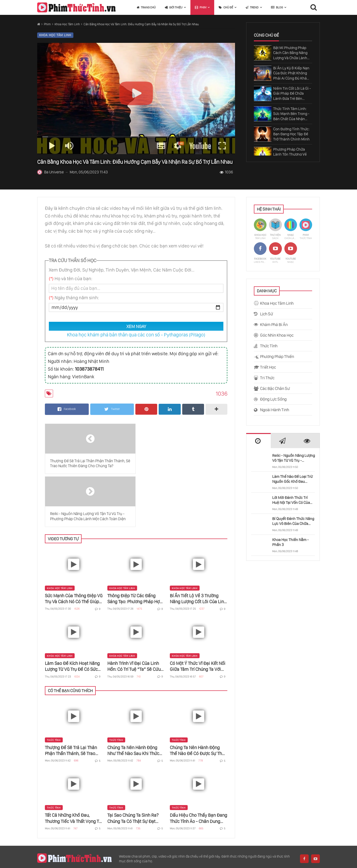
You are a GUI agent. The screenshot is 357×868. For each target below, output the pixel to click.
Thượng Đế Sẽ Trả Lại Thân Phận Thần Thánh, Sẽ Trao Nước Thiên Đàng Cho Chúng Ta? (73, 698)
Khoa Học (110, 833)
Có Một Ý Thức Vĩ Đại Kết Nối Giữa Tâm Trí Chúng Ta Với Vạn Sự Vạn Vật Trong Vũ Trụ (198, 614)
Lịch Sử (267, 314)
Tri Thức (267, 378)
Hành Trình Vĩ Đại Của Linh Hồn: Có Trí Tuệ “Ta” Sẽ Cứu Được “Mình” (134, 614)
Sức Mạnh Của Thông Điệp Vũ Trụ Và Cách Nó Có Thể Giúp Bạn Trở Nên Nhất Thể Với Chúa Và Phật (74, 546)
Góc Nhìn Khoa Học (277, 335)
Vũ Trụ (259, 833)
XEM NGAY (136, 326)
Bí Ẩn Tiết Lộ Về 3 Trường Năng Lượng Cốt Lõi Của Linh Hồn (198, 546)
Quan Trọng (311, 833)
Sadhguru (83, 833)
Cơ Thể (186, 833)
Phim (47, 24)
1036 (226, 172)
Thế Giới (135, 833)
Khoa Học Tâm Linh (67, 24)
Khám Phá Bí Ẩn (274, 325)
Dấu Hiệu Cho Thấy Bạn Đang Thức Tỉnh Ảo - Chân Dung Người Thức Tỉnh (198, 766)
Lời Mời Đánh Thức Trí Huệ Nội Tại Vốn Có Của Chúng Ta (291, 500)
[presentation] (258, 441)
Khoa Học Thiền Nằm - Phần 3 (290, 542)
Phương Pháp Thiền (277, 356)
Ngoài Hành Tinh (275, 410)
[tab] (258, 441)
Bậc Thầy (236, 833)
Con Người (161, 833)
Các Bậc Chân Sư (275, 388)
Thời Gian (283, 833)
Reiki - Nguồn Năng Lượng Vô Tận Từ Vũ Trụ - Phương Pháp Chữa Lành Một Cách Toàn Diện (294, 458)
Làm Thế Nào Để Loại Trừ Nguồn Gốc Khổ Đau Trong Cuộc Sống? (292, 479)
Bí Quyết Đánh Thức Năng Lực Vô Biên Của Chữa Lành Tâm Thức (293, 521)
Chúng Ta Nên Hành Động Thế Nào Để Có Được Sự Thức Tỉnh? (198, 698)
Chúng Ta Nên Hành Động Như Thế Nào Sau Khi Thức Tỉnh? (133, 698)
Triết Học (268, 367)
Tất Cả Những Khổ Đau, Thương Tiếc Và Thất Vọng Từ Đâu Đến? (73, 766)
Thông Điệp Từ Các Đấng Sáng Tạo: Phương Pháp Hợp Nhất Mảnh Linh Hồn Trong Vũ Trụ (135, 546)
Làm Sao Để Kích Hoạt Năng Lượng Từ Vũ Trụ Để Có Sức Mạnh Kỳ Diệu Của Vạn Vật (72, 614)
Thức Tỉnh (54, 687)
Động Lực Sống (273, 399)
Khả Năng (210, 833)
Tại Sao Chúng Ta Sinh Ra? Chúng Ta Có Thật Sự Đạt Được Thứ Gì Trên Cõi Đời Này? (133, 766)
